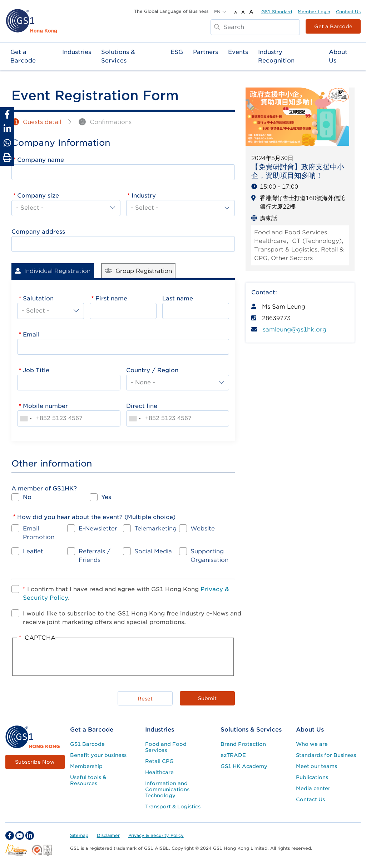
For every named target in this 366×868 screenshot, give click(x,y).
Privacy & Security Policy (156, 835)
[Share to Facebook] (7, 114)
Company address (38, 232)
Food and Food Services (166, 747)
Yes (106, 497)
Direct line (142, 406)
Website (203, 528)
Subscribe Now (35, 762)
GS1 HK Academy (244, 766)
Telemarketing (155, 528)
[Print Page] (7, 158)
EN (217, 12)
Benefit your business (98, 755)
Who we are (312, 744)
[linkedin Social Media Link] (30, 835)
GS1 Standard (277, 12)
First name (111, 298)
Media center (313, 788)
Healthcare (159, 772)
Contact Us (348, 12)
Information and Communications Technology (167, 789)
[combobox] (26, 418)
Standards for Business (326, 755)
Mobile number (45, 406)
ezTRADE (233, 755)
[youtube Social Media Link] (20, 835)
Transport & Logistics (173, 807)
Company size (38, 196)
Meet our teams (316, 766)
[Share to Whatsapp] (7, 143)
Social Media (153, 551)
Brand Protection (243, 744)
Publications (312, 777)
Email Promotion (39, 533)
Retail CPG (159, 761)
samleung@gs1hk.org (295, 330)
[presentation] (175, 658)
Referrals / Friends (95, 556)
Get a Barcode (333, 26)
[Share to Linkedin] (7, 129)
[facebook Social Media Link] (10, 835)
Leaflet (33, 551)
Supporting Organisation (209, 556)
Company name (41, 160)
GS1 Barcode (87, 744)
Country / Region (152, 370)
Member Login (314, 12)
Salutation (38, 298)
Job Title (36, 370)
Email (31, 335)
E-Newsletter (98, 528)
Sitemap (79, 835)
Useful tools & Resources (88, 780)
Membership (86, 766)
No (27, 497)
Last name (178, 298)
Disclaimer (108, 835)
